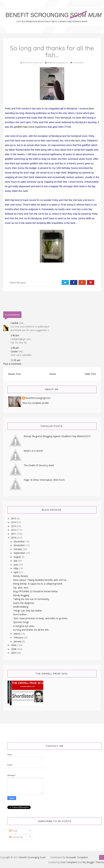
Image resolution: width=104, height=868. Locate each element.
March (17, 634)
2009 (14, 645)
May (16, 568)
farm (78, 140)
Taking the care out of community (31, 599)
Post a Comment (12, 364)
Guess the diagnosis (24, 603)
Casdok (14, 323)
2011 (14, 534)
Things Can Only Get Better (28, 611)
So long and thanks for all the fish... (32, 630)
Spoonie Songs (21, 622)
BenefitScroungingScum (38, 398)
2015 (14, 518)
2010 (14, 538)
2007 (14, 653)
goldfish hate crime (24, 127)
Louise (14, 351)
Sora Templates (69, 862)
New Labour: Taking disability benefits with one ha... (40, 580)
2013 (14, 526)
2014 (14, 522)
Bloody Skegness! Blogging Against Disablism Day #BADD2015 (57, 436)
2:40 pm (15, 335)
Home (53, 374)
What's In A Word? (33, 451)
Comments (16, 837)
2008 (14, 649)
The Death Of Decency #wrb (39, 465)
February (19, 637)
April (16, 572)
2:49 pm (15, 348)
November (20, 545)
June (16, 565)
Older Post (90, 374)
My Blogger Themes (93, 862)
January (18, 641)
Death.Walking (21, 607)
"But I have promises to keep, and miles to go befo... (41, 618)
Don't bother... (21, 614)
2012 (14, 530)
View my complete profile (35, 403)
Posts (13, 831)
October (18, 549)
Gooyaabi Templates (77, 857)
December (19, 541)
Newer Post (14, 374)
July (16, 561)
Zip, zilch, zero (21, 588)
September (20, 553)
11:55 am (15, 360)
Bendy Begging (21, 595)
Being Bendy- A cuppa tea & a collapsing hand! (38, 584)
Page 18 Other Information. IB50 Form (44, 480)
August (18, 557)
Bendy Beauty (21, 576)
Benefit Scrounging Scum (32, 857)
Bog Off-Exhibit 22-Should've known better (36, 591)
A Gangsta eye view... (24, 626)
